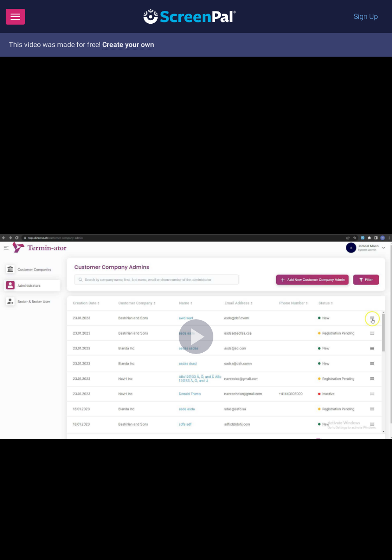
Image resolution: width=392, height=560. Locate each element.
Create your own (128, 45)
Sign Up (366, 16)
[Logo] (190, 16)
